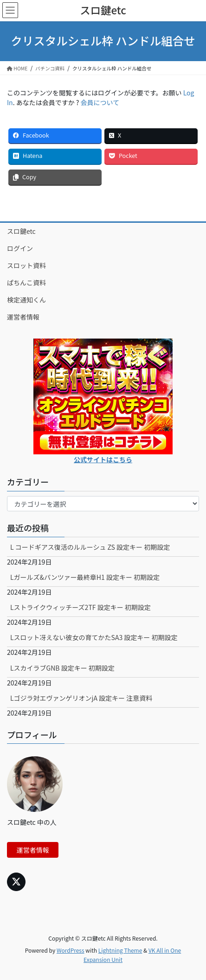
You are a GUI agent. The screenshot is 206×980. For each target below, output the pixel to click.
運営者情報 (23, 317)
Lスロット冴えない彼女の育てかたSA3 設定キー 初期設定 (94, 637)
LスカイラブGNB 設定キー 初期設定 (62, 668)
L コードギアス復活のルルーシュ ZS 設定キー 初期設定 (90, 547)
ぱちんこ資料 (26, 283)
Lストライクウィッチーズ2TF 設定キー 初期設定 (80, 607)
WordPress (71, 950)
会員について (100, 102)
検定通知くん (26, 300)
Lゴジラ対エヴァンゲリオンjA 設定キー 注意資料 (81, 698)
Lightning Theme (120, 950)
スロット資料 (26, 265)
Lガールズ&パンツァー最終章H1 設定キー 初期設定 (85, 577)
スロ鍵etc (21, 231)
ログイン (20, 248)
